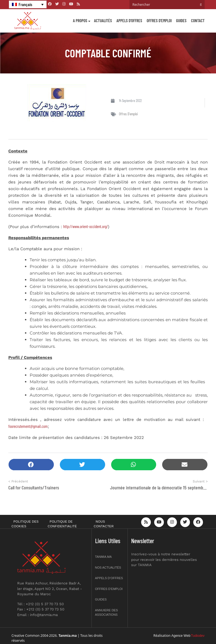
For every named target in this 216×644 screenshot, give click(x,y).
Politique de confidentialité (62, 524)
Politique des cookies (25, 524)
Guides (181, 21)
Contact (198, 21)
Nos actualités (108, 568)
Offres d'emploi (128, 114)
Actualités (103, 21)
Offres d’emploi (159, 21)
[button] (31, 465)
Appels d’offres (129, 21)
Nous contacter (104, 524)
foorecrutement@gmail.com (28, 426)
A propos (80, 21)
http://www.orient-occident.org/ (86, 226)
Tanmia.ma (103, 557)
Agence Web (181, 636)
